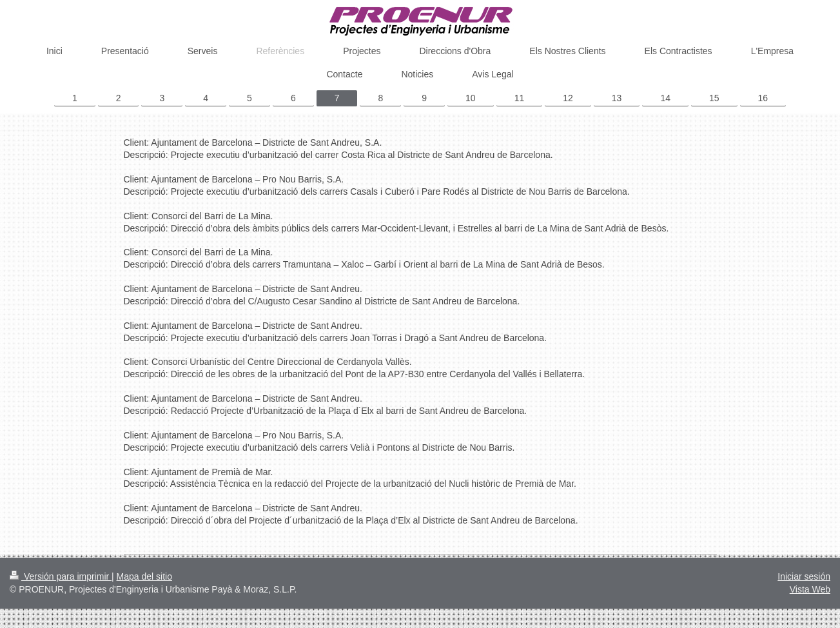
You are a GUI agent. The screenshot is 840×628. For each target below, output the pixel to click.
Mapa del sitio (144, 576)
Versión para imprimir (61, 576)
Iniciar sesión (804, 576)
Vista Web (810, 589)
